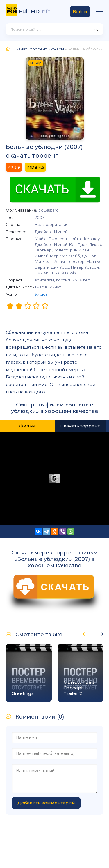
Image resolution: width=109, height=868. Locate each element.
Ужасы (42, 294)
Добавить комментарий (46, 803)
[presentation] (86, 633)
